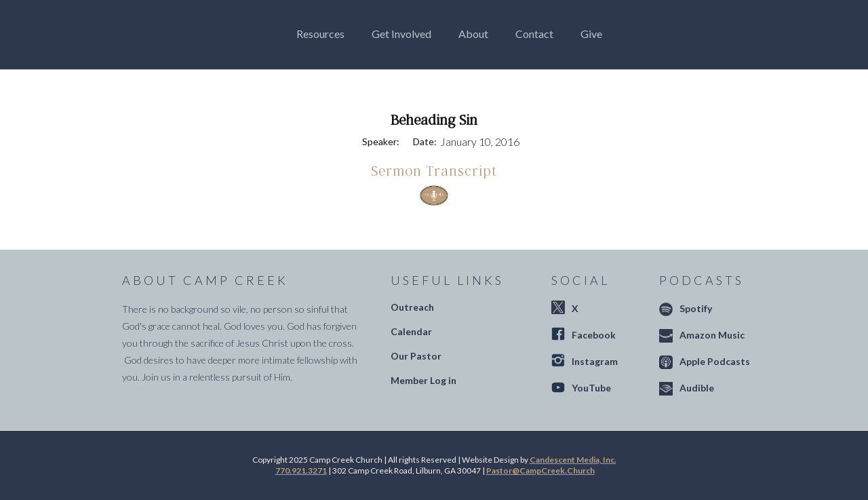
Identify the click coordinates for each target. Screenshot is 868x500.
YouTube (591, 388)
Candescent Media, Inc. (573, 460)
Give (591, 34)
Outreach (412, 307)
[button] (324, 34)
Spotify (696, 308)
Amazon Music (712, 335)
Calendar (411, 331)
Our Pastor (416, 356)
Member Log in (423, 380)
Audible (697, 388)
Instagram (595, 361)
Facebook (594, 335)
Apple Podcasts (715, 361)
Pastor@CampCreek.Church (540, 470)
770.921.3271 (301, 470)
